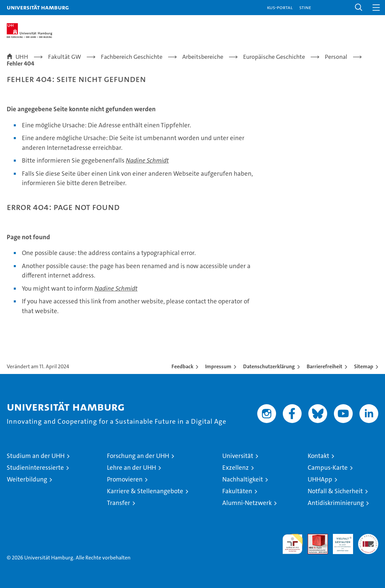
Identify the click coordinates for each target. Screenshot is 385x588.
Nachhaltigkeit (243, 479)
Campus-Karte (328, 468)
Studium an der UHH (36, 456)
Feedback (182, 366)
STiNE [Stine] (305, 7)
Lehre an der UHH (131, 468)
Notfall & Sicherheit (335, 491)
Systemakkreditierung (368, 537)
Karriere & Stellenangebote (145, 491)
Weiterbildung (27, 479)
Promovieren (125, 479)
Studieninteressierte (35, 468)
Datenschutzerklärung (269, 366)
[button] (359, 8)
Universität (238, 456)
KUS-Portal (280, 7)
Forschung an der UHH (138, 456)
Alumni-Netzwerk (247, 503)
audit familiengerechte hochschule (293, 544)
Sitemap (364, 366)
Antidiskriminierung (336, 503)
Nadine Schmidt (147, 160)
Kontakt (318, 456)
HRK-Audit (339, 541)
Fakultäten (237, 491)
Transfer (119, 503)
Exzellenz (236, 468)
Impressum (218, 366)
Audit (314, 537)
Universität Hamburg (38, 7)
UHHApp (320, 479)
